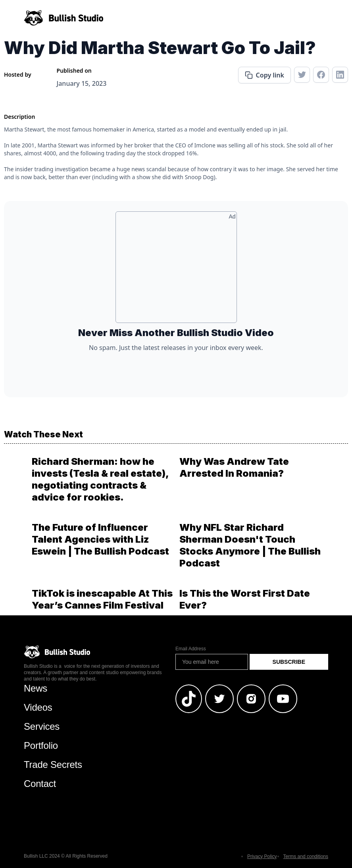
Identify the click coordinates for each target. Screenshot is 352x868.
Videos (38, 707)
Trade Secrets (53, 765)
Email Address (191, 649)
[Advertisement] (176, 270)
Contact (40, 784)
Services (42, 726)
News (36, 688)
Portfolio (41, 745)
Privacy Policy (262, 856)
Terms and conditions (306, 856)
